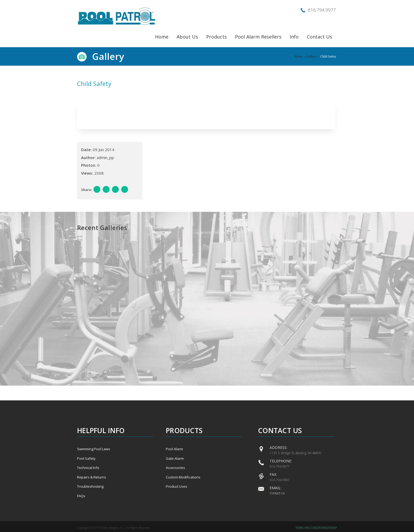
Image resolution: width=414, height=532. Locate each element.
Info (294, 37)
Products (217, 37)
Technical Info (88, 468)
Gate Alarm (175, 458)
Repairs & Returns (92, 477)
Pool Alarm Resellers (258, 37)
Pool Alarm (174, 449)
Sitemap (332, 528)
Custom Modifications (183, 477)
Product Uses (177, 486)
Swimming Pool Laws (94, 449)
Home (162, 37)
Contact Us (319, 37)
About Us (187, 37)
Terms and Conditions (311, 528)
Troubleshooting (90, 486)
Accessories (175, 468)
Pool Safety (86, 458)
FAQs (81, 496)
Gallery (311, 56)
